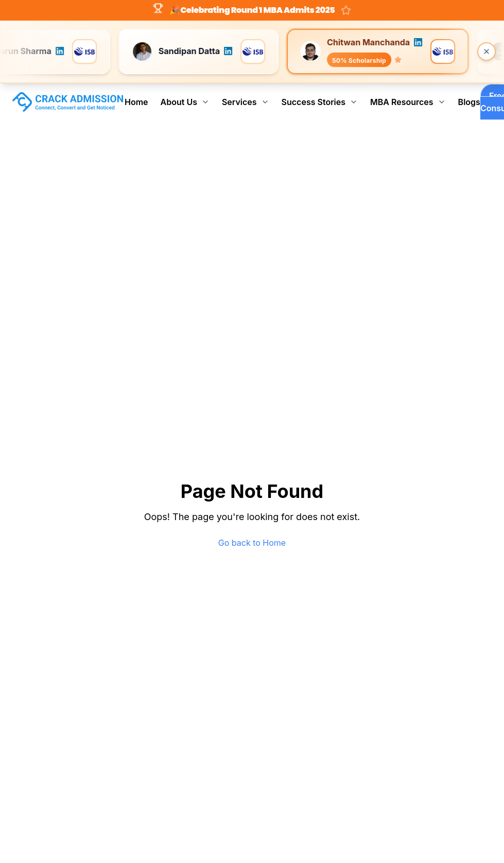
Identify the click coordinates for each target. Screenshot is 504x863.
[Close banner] (486, 51)
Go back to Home (252, 543)
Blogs (469, 102)
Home (136, 102)
